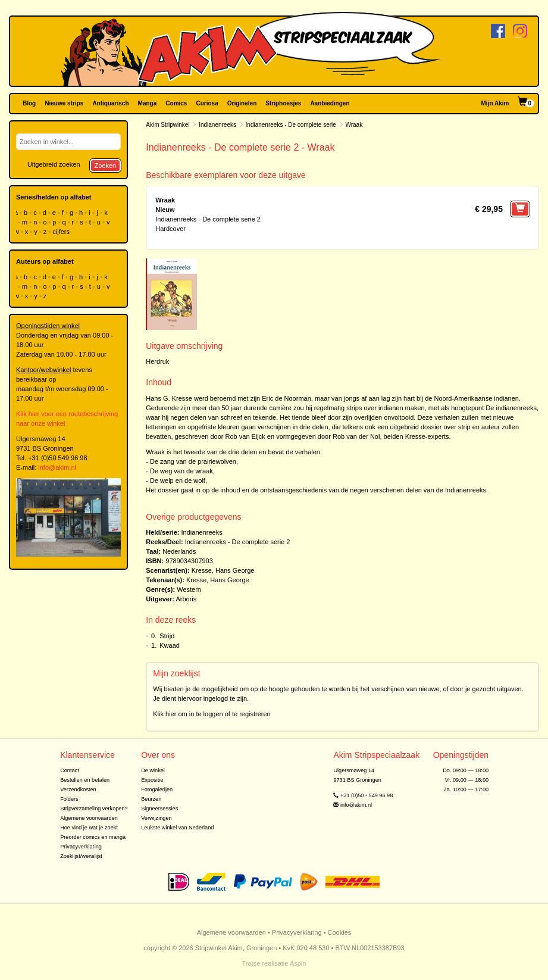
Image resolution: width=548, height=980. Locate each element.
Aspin (298, 963)
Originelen (242, 103)
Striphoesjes (283, 103)
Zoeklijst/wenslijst (81, 856)
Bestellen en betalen (85, 780)
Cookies (340, 932)
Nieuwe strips (64, 103)
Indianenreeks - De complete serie (291, 125)
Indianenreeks (217, 125)
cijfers (62, 232)
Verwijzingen (156, 818)
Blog (29, 103)
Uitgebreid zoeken (54, 164)
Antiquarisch (110, 103)
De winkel (153, 770)
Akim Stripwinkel (167, 125)
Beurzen (151, 799)
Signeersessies (159, 809)
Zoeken (106, 166)
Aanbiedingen (330, 103)
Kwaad (170, 645)
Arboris (186, 599)
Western (189, 589)
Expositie (152, 780)
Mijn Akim (495, 103)
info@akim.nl (57, 467)
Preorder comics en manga (93, 837)
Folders (69, 799)
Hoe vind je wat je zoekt (89, 828)
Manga (148, 103)
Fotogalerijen (157, 789)
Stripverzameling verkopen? (94, 809)
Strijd (167, 636)
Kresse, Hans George (223, 570)
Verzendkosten (78, 789)
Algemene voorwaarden (89, 818)
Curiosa (207, 103)
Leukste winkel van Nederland (177, 828)
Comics (176, 103)
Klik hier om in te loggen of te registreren (212, 714)
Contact (70, 770)
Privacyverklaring (81, 847)
